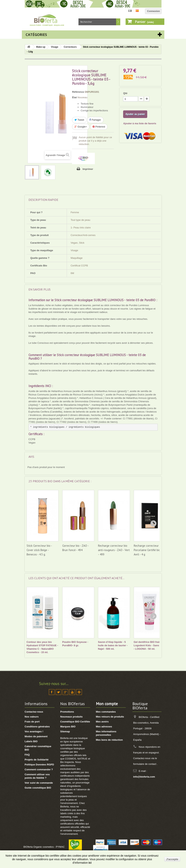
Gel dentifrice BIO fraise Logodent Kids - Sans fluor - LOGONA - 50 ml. (150, 645)
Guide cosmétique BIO (38, 788)
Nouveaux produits (71, 717)
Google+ (81, 127)
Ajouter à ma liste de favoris (140, 123)
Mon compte (107, 704)
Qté (125, 93)
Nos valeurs (32, 717)
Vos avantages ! (34, 731)
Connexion (153, 11)
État (74, 97)
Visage (55, 47)
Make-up (41, 47)
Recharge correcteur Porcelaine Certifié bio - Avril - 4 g (148, 550)
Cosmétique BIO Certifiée (75, 722)
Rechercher (118, 22)
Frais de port (32, 722)
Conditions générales (37, 727)
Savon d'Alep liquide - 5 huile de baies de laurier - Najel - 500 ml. (113, 645)
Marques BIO (68, 727)
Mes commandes (106, 712)
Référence (78, 92)
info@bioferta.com (144, 777)
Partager (95, 120)
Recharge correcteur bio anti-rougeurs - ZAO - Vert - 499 (114, 550)
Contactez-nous (34, 712)
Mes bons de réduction (109, 740)
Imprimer (88, 169)
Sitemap (65, 731)
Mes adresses (104, 727)
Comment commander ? (39, 769)
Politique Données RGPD (39, 765)
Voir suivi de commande (39, 783)
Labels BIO (31, 741)
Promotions (67, 712)
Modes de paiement (36, 736)
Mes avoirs (102, 722)
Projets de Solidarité (37, 760)
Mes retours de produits (110, 717)
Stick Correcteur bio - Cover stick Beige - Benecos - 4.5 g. (39, 550)
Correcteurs (70, 47)
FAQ (27, 755)
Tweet (79, 120)
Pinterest (99, 127)
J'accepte (172, 859)
